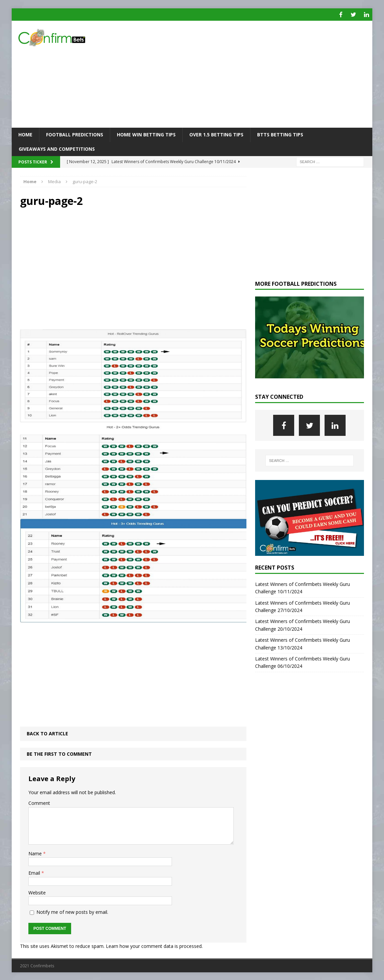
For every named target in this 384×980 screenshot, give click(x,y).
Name (36, 853)
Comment (39, 802)
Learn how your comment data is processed (154, 945)
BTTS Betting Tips (280, 134)
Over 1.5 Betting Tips (216, 134)
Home (25, 134)
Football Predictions (75, 134)
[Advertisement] (250, 74)
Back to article (47, 733)
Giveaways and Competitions (57, 148)
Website (37, 892)
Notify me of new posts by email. (72, 911)
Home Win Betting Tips (146, 134)
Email (35, 872)
